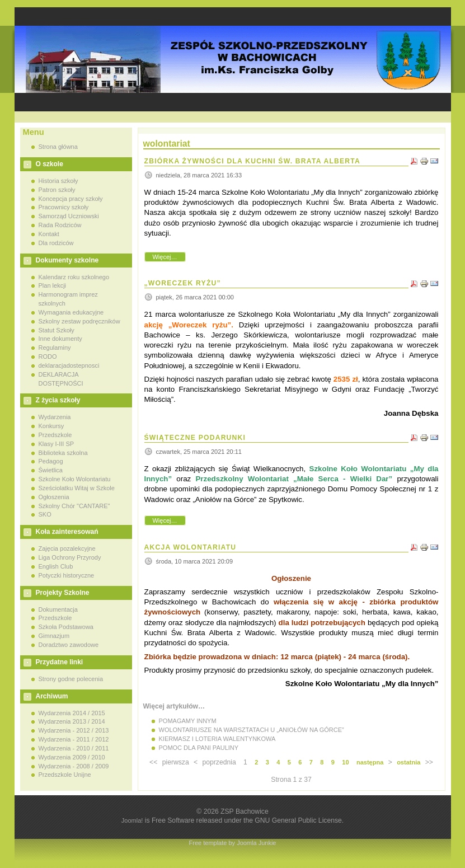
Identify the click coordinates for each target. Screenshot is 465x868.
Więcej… (165, 257)
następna (370, 762)
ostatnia (408, 762)
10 (345, 762)
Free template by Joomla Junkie (233, 843)
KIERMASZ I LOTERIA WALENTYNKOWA (217, 739)
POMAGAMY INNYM (188, 721)
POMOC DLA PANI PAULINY (199, 748)
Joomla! (132, 820)
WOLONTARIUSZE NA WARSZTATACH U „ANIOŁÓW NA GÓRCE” (252, 730)
